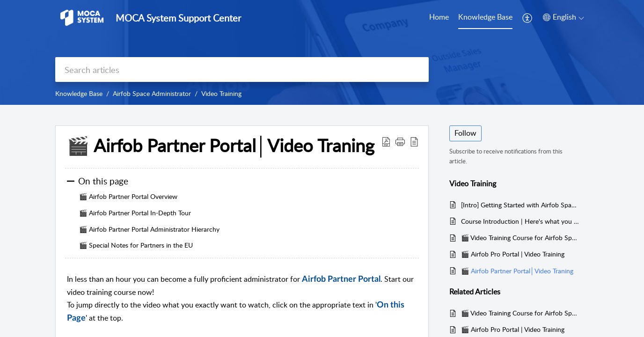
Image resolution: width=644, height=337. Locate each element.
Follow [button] (465, 133)
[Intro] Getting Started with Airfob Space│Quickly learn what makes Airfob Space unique (520, 205)
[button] (400, 141)
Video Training (221, 93)
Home (439, 17)
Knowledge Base (485, 17)
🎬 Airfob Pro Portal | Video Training (513, 254)
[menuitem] (528, 18)
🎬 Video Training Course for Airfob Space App (520, 238)
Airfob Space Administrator (152, 93)
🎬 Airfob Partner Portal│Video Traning (221, 146)
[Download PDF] (386, 141)
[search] (242, 70)
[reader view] (414, 141)
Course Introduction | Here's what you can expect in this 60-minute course (520, 221)
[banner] (322, 52)
